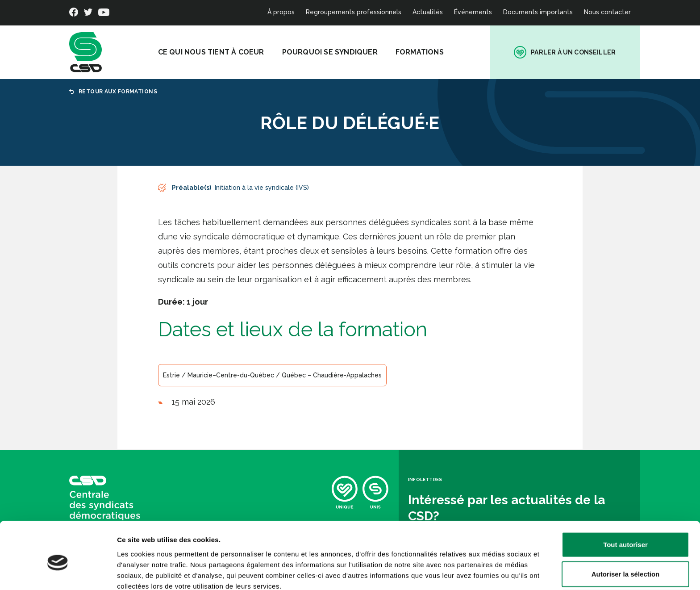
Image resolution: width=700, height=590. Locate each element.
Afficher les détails (492, 572)
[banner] (85, 52)
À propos (281, 12)
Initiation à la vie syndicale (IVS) (262, 188)
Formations (427, 52)
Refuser (625, 561)
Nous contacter (607, 12)
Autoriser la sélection (626, 532)
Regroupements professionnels (354, 12)
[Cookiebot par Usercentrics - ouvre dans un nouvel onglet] (58, 573)
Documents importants (538, 12)
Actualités (428, 12)
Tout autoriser (625, 502)
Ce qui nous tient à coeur (219, 52)
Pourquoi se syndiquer (337, 52)
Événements (473, 12)
